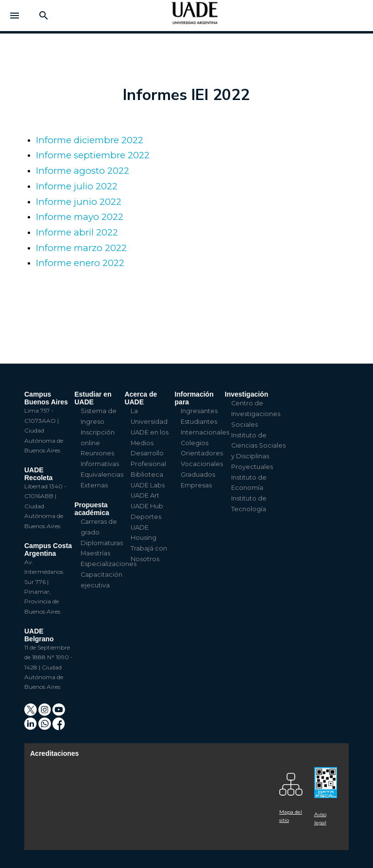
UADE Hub (147, 506)
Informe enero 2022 (80, 263)
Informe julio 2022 (77, 186)
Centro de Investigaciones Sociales (256, 414)
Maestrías (95, 553)
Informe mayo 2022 (80, 217)
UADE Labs (148, 485)
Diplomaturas (102, 543)
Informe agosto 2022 (83, 171)
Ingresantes (199, 411)
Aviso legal (320, 818)
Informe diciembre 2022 (90, 140)
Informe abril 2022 (77, 232)
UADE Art (145, 495)
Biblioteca (147, 475)
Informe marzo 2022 (81, 248)
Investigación (246, 394)
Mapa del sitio (291, 816)
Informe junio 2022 (79, 202)
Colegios (195, 443)
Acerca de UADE (141, 398)
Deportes (146, 517)
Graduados (198, 475)
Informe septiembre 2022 (93, 155)
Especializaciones (109, 564)
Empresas (196, 485)
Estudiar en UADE (93, 398)
